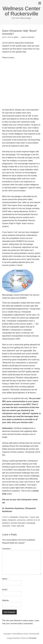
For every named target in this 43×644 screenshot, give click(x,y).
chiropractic (14, 517)
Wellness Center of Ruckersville (21, 11)
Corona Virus (23, 517)
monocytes (6, 526)
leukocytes (22, 523)
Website (6, 600)
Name (5, 579)
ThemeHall (32, 638)
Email (5, 590)
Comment (7, 549)
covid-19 (30, 520)
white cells (20, 526)
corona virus (21, 520)
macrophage (31, 523)
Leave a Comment (28, 37)
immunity (14, 523)
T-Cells (13, 526)
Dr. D (35, 520)
